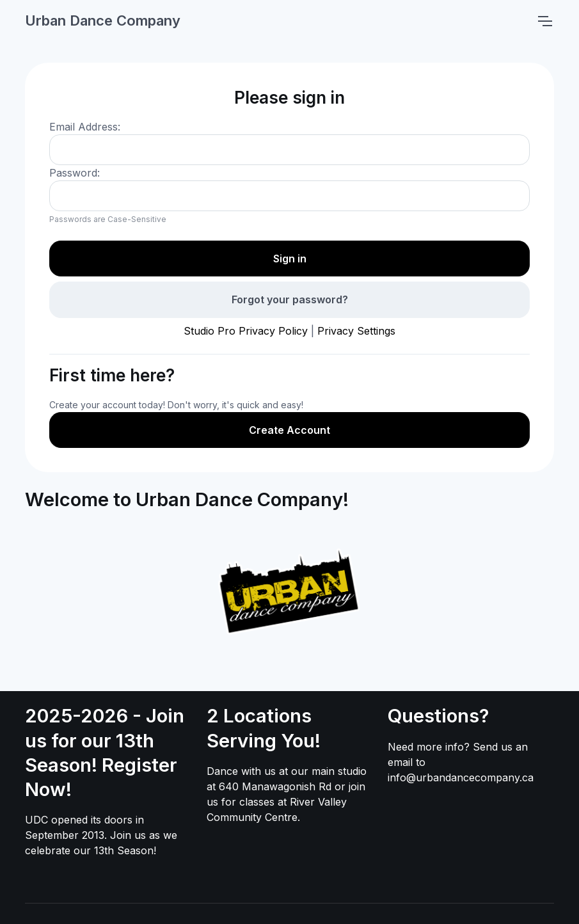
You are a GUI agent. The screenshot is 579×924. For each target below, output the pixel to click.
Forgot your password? (290, 299)
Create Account (289, 430)
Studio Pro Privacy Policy (246, 331)
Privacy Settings (356, 331)
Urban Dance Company (103, 20)
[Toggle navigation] (544, 21)
